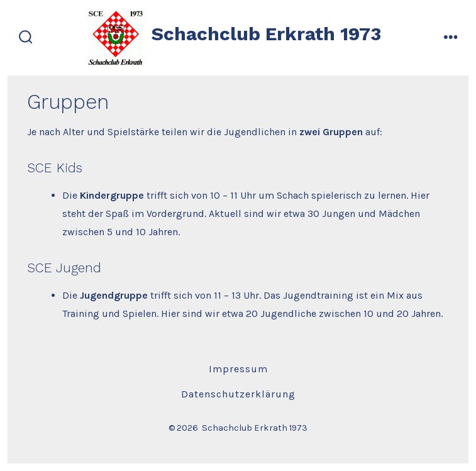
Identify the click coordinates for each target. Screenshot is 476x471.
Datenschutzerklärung (238, 394)
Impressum (238, 369)
